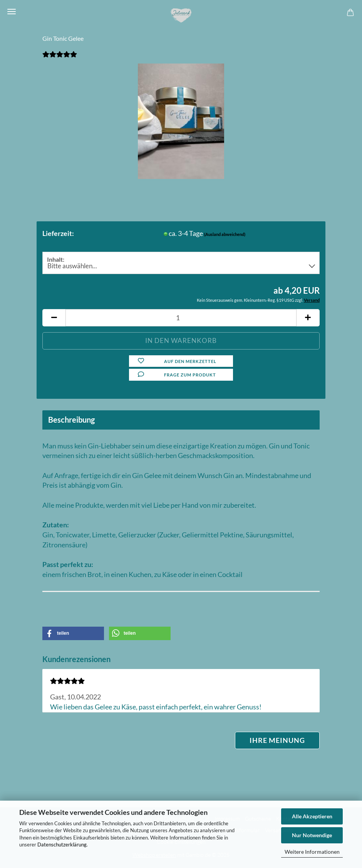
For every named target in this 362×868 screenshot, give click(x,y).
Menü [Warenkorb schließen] (12, 12)
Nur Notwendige (312, 835)
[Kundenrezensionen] (60, 58)
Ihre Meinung (277, 740)
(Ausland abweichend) (225, 234)
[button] (54, 318)
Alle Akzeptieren (312, 816)
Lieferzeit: (58, 233)
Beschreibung (71, 420)
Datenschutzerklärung (62, 845)
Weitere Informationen (312, 852)
